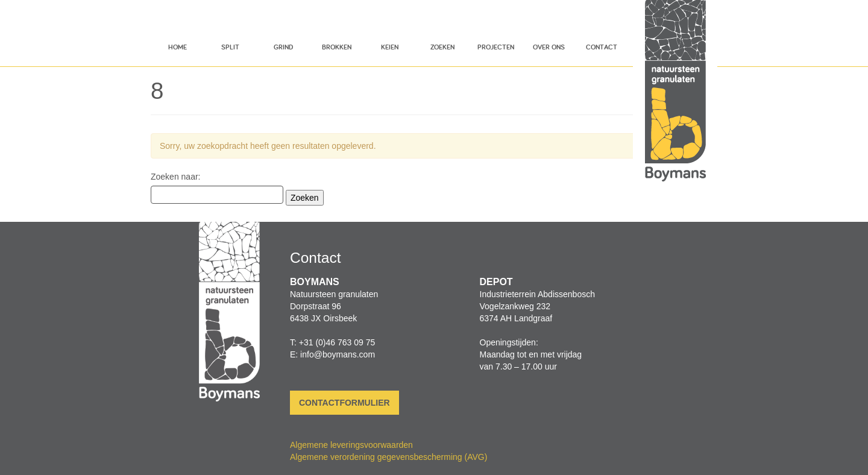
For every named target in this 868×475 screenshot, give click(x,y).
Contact (602, 47)
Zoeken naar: (176, 177)
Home (178, 47)
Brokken (337, 47)
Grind (283, 47)
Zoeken (442, 47)
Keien (390, 47)
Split (230, 47)
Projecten (496, 47)
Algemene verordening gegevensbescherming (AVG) (388, 457)
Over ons (549, 47)
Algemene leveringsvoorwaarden (351, 445)
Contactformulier (344, 403)
